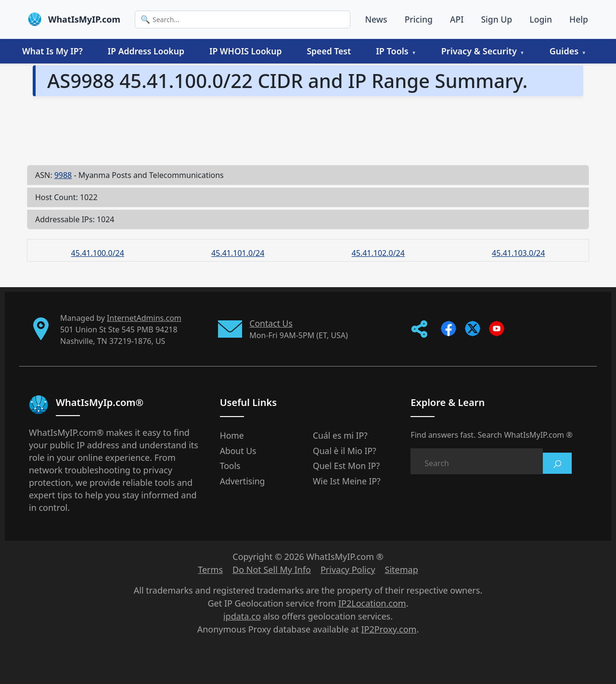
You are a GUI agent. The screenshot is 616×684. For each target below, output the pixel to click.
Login (541, 19)
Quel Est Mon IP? (346, 466)
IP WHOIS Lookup (245, 51)
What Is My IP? (52, 51)
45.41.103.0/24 (518, 253)
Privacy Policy (348, 570)
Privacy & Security (479, 51)
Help (579, 19)
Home (232, 435)
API (457, 19)
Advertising (243, 481)
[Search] (243, 19)
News (376, 19)
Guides (564, 51)
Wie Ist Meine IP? (347, 481)
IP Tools (392, 51)
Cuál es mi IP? (340, 435)
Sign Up (496, 19)
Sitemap (402, 570)
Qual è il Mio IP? (345, 451)
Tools (230, 466)
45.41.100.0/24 (98, 253)
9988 (63, 175)
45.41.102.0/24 (378, 253)
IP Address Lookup (146, 51)
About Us (238, 451)
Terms (210, 570)
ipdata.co (242, 616)
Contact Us (271, 323)
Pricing (419, 19)
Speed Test (329, 51)
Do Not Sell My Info (272, 570)
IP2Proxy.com (389, 629)
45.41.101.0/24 (238, 253)
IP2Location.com (372, 603)
